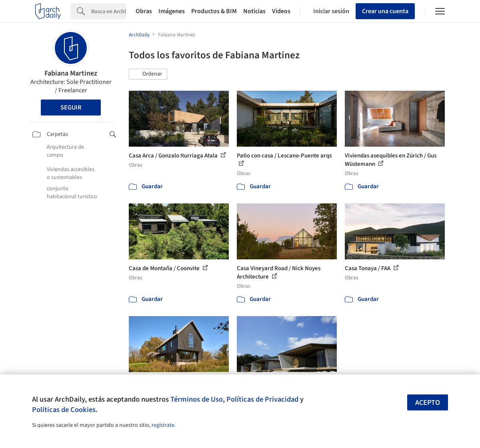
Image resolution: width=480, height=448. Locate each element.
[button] (148, 74)
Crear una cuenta (385, 11)
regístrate (163, 425)
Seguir (71, 108)
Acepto (428, 403)
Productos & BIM (214, 11)
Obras (144, 11)
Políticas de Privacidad (262, 399)
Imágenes (172, 11)
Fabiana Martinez (71, 73)
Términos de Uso (197, 399)
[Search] (109, 11)
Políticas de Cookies (64, 410)
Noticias (254, 11)
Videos (281, 11)
